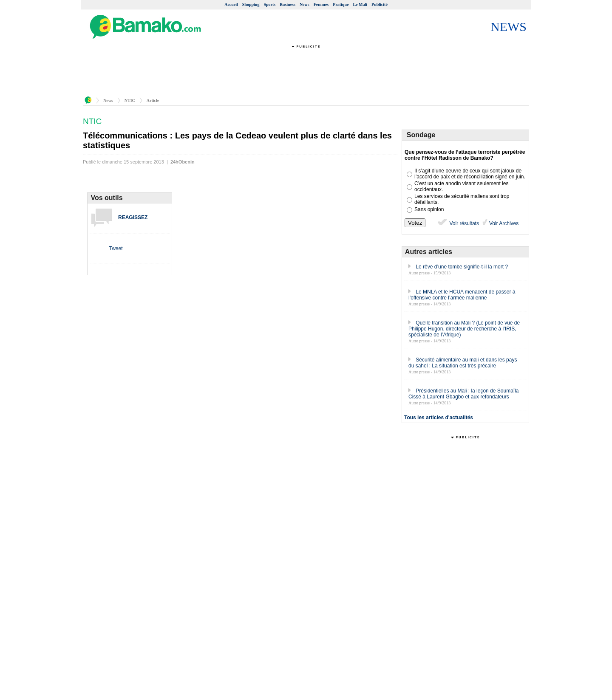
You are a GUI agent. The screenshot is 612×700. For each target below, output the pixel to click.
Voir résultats (458, 223)
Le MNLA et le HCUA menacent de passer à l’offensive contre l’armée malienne (462, 295)
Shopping (251, 4)
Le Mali (360, 4)
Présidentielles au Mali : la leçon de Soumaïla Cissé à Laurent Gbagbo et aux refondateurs (463, 394)
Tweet (116, 248)
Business (288, 4)
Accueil (231, 4)
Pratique (341, 4)
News (305, 4)
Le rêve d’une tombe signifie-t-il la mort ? (462, 267)
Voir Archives (503, 223)
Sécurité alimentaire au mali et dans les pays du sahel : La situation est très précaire (463, 363)
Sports (269, 4)
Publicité (380, 4)
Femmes (321, 4)
